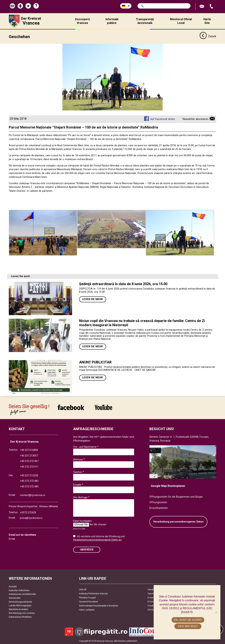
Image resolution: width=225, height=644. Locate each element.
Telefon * (78, 472)
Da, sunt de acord (188, 620)
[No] (216, 612)
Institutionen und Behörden (22, 594)
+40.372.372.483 (29, 481)
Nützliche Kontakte (18, 609)
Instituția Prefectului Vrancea (93, 594)
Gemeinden (15, 598)
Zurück (208, 37)
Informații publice (112, 21)
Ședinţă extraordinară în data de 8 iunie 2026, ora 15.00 (123, 284)
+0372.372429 (28, 513)
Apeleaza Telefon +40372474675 (212, 6)
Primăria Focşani (87, 598)
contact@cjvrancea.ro (33, 495)
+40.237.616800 (29, 450)
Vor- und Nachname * (86, 447)
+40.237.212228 (29, 476)
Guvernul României (89, 602)
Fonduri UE (153, 606)
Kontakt (13, 586)
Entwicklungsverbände (20, 602)
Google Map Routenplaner (168, 486)
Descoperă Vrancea (82, 21)
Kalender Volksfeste (19, 590)
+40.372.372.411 (29, 467)
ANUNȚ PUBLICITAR (95, 362)
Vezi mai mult (188, 626)
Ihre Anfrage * (81, 497)
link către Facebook (71, 407)
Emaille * (78, 485)
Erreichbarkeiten (159, 508)
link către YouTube (103, 407)
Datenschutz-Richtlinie (20, 617)
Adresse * (79, 459)
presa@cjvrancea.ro (31, 518)
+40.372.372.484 (29, 487)
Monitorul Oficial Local (181, 21)
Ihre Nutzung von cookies (22, 613)
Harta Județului (87, 610)
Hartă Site (207, 21)
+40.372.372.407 (29, 461)
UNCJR (83, 589)
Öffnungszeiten (158, 502)
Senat (151, 589)
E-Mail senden (202, 6)
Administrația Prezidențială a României (99, 606)
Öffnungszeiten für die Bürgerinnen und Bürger (176, 497)
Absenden (87, 550)
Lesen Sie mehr (93, 299)
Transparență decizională (145, 21)
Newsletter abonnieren (196, 119)
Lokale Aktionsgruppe (20, 605)
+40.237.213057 (29, 456)
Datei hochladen (82, 521)
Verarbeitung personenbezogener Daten (178, 522)
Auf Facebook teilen (163, 119)
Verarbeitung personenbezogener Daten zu (97, 540)
